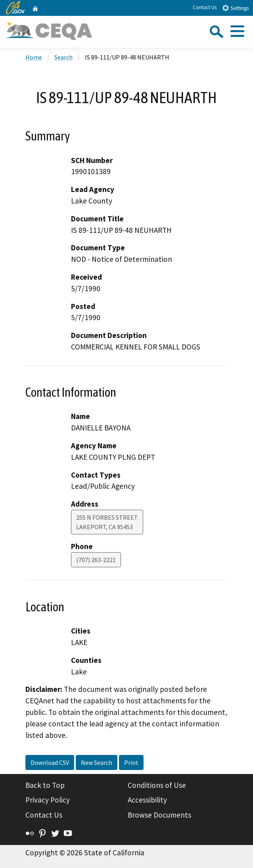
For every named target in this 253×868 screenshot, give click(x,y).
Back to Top (45, 785)
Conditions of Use (157, 785)
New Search (97, 762)
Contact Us (205, 7)
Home (34, 57)
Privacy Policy (48, 800)
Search (63, 57)
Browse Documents (159, 815)
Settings (235, 8)
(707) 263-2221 (96, 560)
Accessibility (147, 800)
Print (131, 762)
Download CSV (50, 762)
